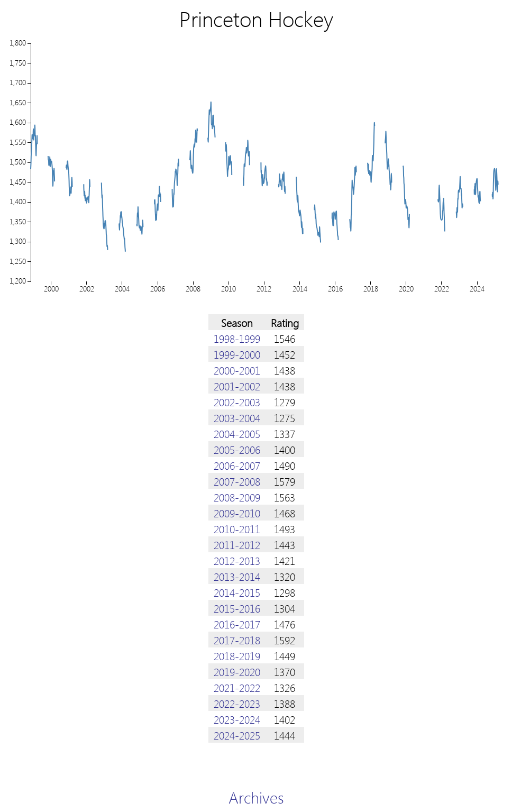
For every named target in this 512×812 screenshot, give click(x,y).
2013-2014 (237, 576)
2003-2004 (237, 417)
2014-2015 (237, 592)
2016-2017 (237, 624)
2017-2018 (237, 640)
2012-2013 (237, 560)
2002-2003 (237, 402)
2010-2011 (237, 528)
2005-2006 (237, 449)
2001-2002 (237, 386)
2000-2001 (237, 370)
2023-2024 (237, 719)
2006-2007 (237, 465)
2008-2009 (237, 497)
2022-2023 (237, 703)
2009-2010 (237, 513)
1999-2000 (237, 354)
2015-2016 (237, 608)
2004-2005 (237, 433)
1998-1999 (237, 338)
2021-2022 (237, 687)
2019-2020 (237, 671)
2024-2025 (237, 735)
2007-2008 (237, 481)
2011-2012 (237, 544)
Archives (256, 797)
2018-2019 (237, 655)
